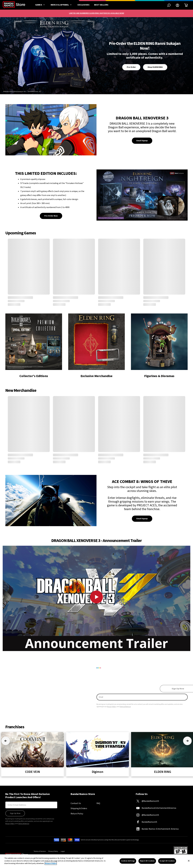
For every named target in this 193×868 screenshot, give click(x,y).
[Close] (189, 861)
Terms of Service (125, 707)
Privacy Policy (112, 707)
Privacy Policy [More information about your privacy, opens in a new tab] (51, 863)
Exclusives (84, 5)
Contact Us (76, 803)
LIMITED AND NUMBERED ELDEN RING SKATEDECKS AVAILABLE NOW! (97, 13)
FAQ (98, 803)
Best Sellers (101, 5)
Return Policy (77, 814)
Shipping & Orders (79, 808)
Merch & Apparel (62, 5)
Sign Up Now (15, 813)
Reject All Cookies (147, 861)
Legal (63, 851)
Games (41, 5)
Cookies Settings (128, 861)
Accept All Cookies (167, 861)
